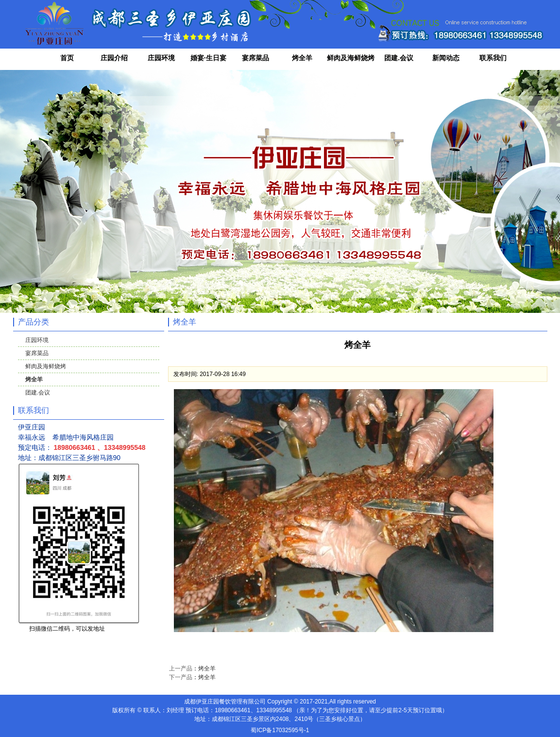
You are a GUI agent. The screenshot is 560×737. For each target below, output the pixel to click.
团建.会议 (399, 58)
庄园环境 (161, 58)
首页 (67, 58)
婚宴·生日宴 (208, 58)
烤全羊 (302, 58)
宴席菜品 (255, 58)
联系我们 (493, 58)
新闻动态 (446, 58)
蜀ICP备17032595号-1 (280, 730)
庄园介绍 (114, 58)
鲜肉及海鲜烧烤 (351, 58)
